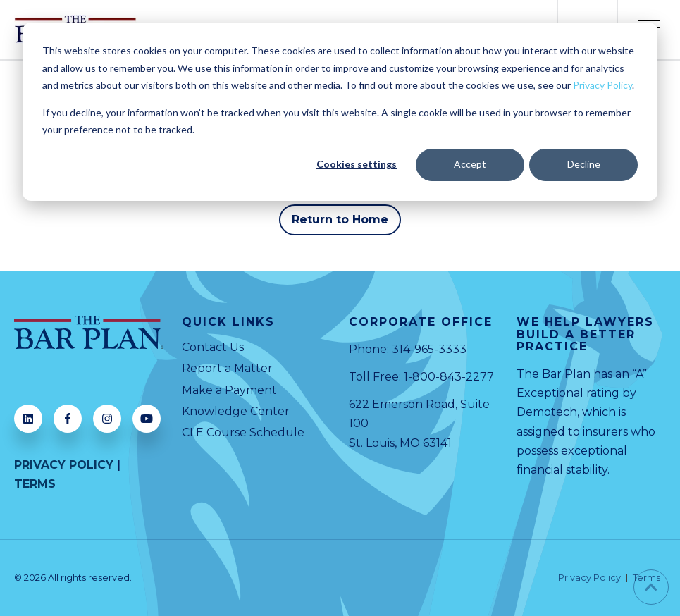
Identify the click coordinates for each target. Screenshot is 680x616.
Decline (584, 164)
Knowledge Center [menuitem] (236, 411)
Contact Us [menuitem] (213, 347)
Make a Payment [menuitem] (229, 390)
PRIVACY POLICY (64, 465)
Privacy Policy (602, 85)
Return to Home (340, 220)
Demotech (547, 412)
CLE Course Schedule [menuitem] (243, 432)
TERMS (35, 484)
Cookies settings (357, 164)
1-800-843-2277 (449, 377)
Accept (470, 164)
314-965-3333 (429, 349)
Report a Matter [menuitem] (227, 368)
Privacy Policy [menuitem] (589, 578)
